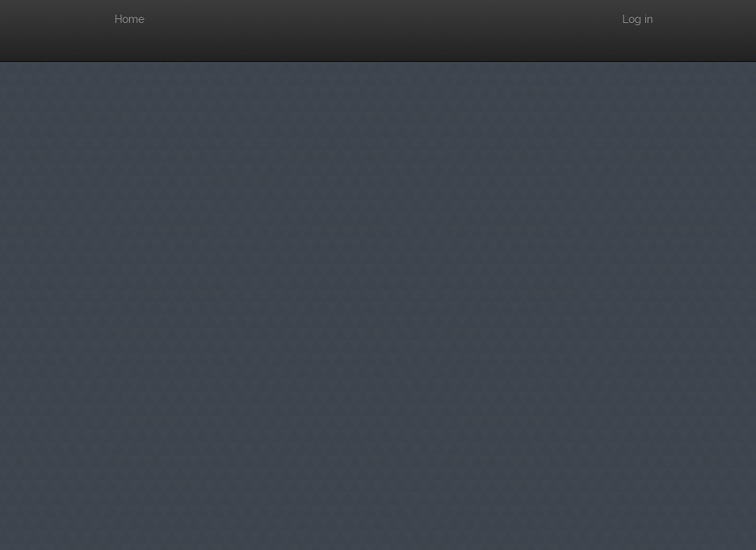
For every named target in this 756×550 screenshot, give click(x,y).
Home (129, 19)
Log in (638, 19)
